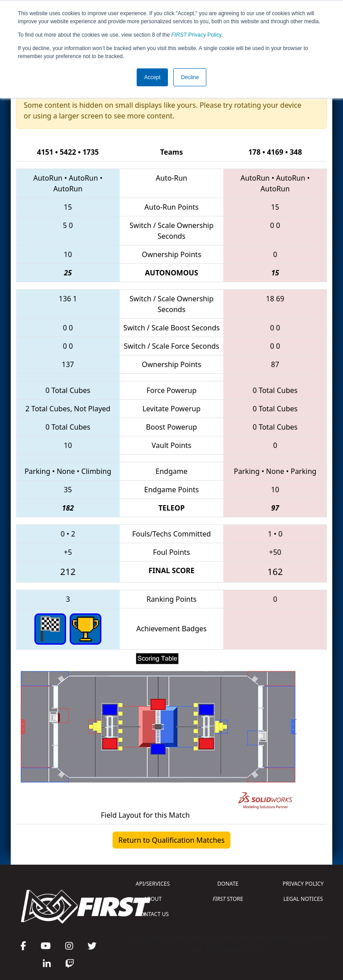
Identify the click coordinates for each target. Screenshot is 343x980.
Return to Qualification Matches (171, 840)
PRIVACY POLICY (303, 884)
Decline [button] (190, 77)
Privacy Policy (197, 35)
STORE (228, 899)
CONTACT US (153, 914)
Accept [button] (153, 77)
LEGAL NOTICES (303, 899)
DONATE (228, 884)
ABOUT (153, 899)
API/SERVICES (153, 884)
